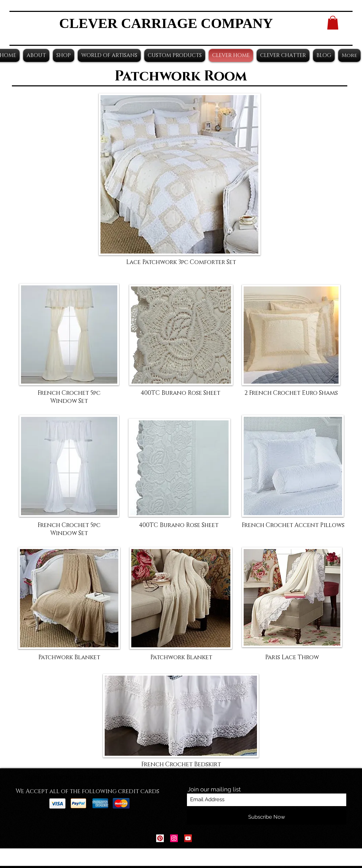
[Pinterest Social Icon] (160, 838)
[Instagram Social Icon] (174, 838)
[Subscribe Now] (267, 817)
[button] (333, 23)
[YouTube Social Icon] (188, 838)
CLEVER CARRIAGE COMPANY (166, 23)
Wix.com (225, 857)
